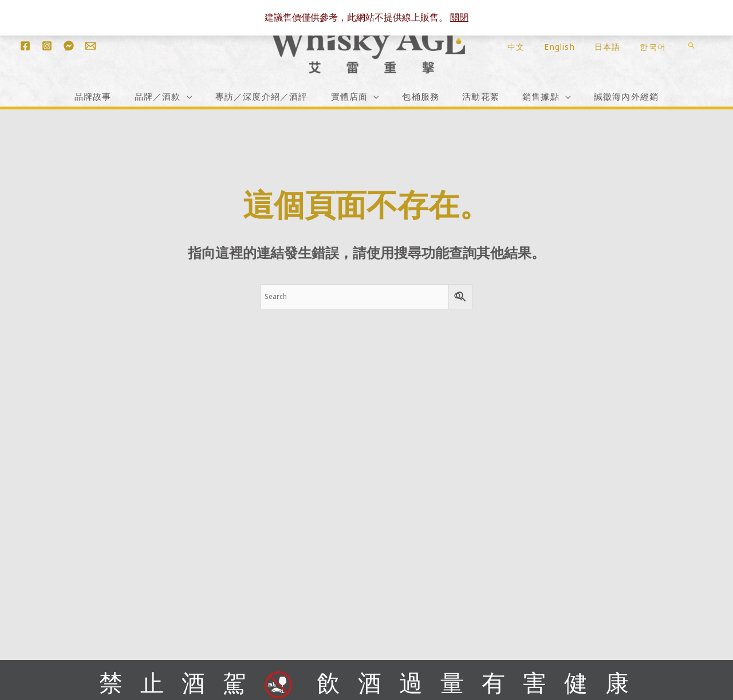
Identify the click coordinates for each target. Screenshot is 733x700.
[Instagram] (47, 46)
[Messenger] (69, 46)
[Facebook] (25, 46)
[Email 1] (90, 46)
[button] (691, 46)
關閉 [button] (459, 17)
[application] (187, 95)
